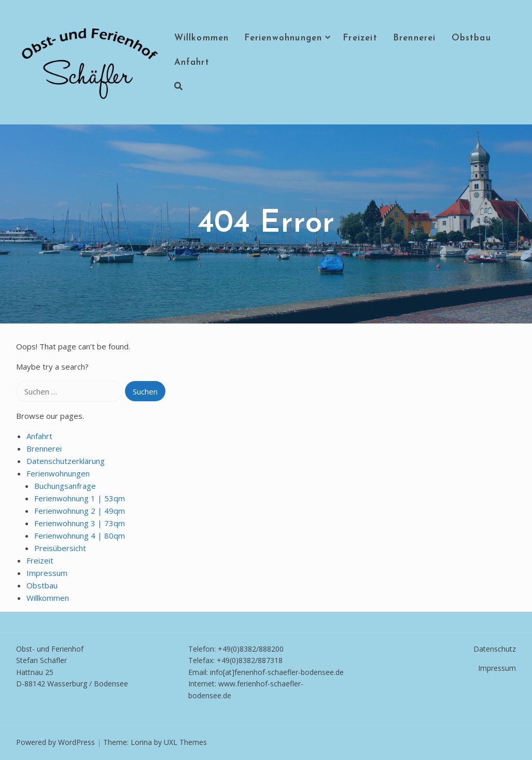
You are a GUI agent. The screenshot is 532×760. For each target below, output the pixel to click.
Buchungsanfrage (65, 486)
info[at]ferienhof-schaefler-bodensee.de (277, 672)
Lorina (141, 742)
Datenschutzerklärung (66, 461)
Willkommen (202, 38)
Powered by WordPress (55, 742)
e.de (224, 695)
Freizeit (360, 38)
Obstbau (471, 38)
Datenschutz (495, 649)
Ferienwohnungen (283, 38)
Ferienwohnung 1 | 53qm (80, 498)
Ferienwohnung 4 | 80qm (80, 536)
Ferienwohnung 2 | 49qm (80, 511)
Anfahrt (192, 62)
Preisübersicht (60, 548)
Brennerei (415, 38)
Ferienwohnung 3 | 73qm (80, 523)
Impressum (47, 573)
